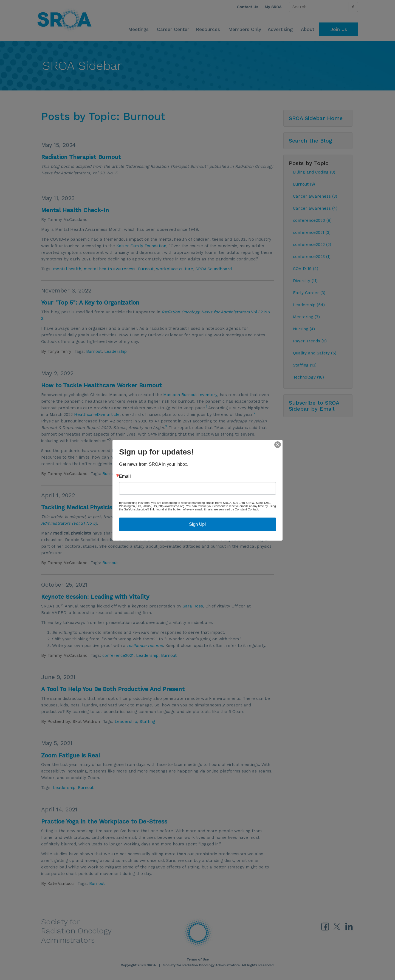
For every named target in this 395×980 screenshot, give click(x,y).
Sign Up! (197, 524)
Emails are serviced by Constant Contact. (231, 509)
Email (125, 476)
